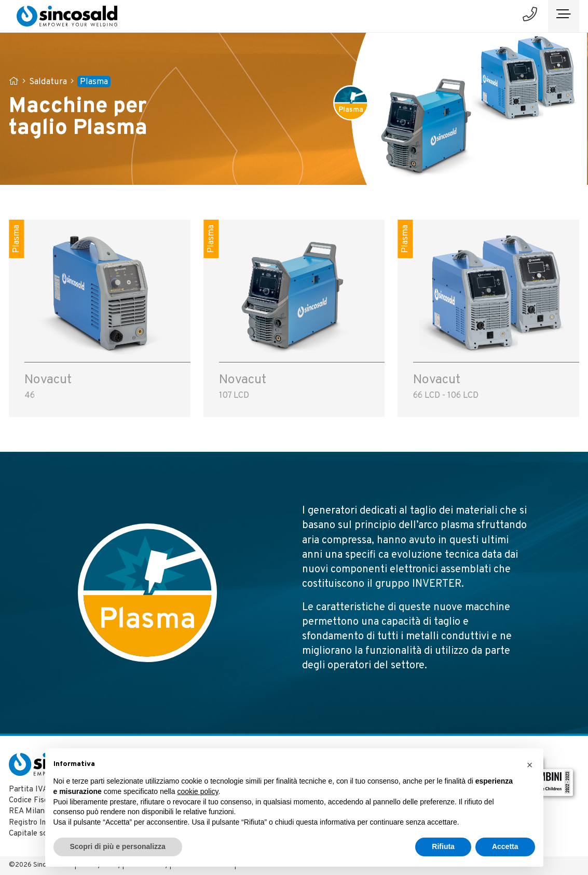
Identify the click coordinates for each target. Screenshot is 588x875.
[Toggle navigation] (564, 16)
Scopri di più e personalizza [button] (118, 846)
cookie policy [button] (197, 791)
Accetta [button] (505, 846)
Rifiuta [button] (443, 846)
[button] (530, 765)
